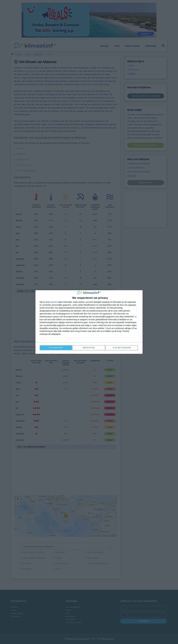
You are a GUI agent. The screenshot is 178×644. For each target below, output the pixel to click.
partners (54, 302)
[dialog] (89, 322)
